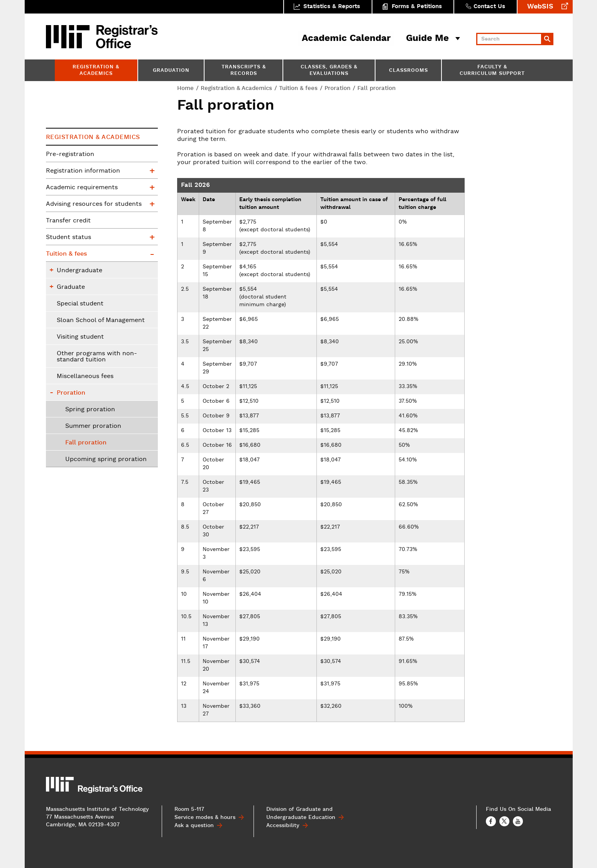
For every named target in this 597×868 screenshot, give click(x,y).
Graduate (71, 287)
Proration (337, 88)
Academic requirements (82, 188)
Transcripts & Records (244, 71)
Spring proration (90, 410)
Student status (68, 237)
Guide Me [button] (427, 39)
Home (185, 88)
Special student (80, 304)
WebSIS (540, 7)
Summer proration (93, 426)
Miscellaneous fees (85, 376)
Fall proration (86, 443)
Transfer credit (68, 221)
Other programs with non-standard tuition (97, 357)
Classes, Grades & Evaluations (329, 71)
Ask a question (194, 826)
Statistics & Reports (332, 7)
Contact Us (489, 7)
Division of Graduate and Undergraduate (301, 813)
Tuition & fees (298, 88)
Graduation (171, 71)
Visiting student (80, 337)
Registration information (83, 171)
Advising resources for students (94, 204)
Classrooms (408, 71)
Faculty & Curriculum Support (492, 71)
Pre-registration (70, 154)
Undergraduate (79, 271)
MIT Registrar (127, 37)
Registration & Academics (96, 71)
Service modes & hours (205, 817)
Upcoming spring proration (106, 459)
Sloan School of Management (101, 320)
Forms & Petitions (417, 7)
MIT (69, 37)
